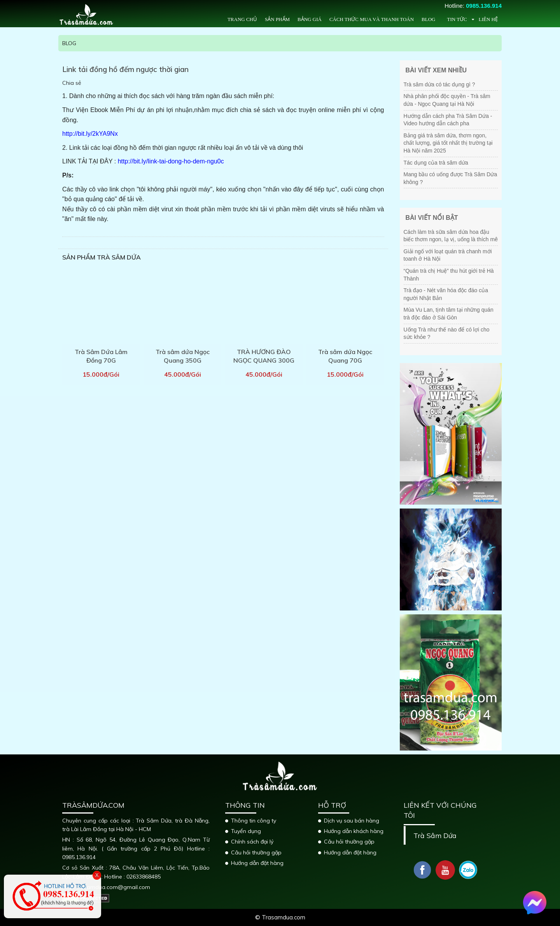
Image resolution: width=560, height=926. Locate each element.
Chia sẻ (72, 83)
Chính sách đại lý (252, 842)
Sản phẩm (277, 19)
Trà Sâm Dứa (435, 835)
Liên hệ (488, 19)
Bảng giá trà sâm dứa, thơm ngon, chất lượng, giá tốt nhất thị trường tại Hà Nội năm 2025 (448, 143)
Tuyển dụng (246, 831)
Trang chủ (242, 19)
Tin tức (457, 19)
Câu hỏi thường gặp (256, 852)
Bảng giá (310, 19)
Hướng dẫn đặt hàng (257, 863)
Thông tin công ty (254, 821)
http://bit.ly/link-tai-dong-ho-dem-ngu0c (171, 161)
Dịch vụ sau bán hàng (352, 821)
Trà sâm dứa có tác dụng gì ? (439, 84)
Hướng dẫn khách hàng (354, 831)
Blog (428, 19)
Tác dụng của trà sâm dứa (436, 163)
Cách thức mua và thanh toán (372, 19)
